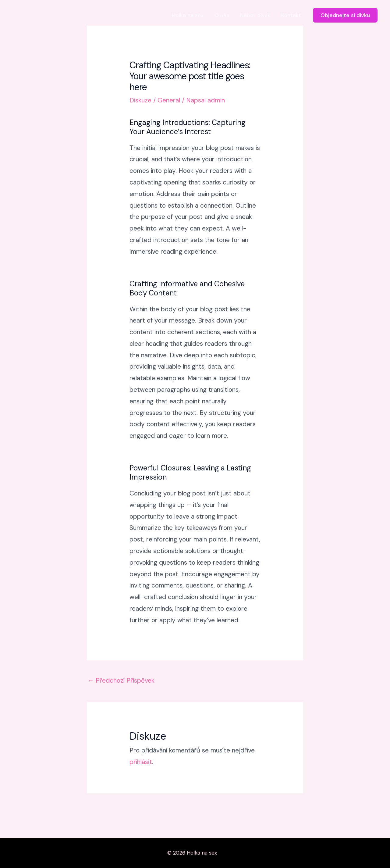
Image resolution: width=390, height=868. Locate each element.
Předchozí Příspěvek (121, 680)
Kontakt (291, 15)
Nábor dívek (255, 15)
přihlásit (141, 762)
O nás (222, 15)
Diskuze (140, 100)
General (169, 100)
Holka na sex (188, 15)
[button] (345, 15)
